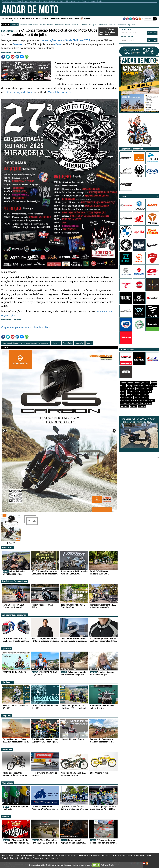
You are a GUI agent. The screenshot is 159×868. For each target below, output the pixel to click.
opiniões (43, 25)
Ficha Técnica (107, 859)
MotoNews (8, 551)
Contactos (97, 859)
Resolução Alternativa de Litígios (37, 862)
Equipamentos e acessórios (15, 618)
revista (68, 25)
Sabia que (7, 753)
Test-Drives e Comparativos (15, 585)
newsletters (59, 25)
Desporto (7, 719)
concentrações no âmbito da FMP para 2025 (65, 40)
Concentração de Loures (21, 93)
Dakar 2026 (21, 18)
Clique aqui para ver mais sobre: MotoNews (26, 329)
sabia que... (93, 25)
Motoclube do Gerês (60, 93)
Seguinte (79, 344)
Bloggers (124, 411)
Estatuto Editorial (119, 859)
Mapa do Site (55, 862)
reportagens (103, 25)
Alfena (57, 44)
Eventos (5, 18)
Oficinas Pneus (134, 399)
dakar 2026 (76, 25)
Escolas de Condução (130, 408)
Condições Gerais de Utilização (13, 862)
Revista (87, 18)
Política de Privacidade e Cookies (139, 859)
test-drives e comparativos (29, 25)
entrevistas (122, 25)
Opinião (29, 18)
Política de (107, 865)
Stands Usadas (134, 396)
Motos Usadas (127, 387)
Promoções (56, 18)
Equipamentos (45, 18)
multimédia (113, 25)
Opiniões (7, 652)
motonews (14, 25)
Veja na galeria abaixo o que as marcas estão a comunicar (26, 344)
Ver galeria (68, 344)
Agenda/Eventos (142, 387)
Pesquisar (152, 33)
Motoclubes (74, 18)
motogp (85, 25)
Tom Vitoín (37, 859)
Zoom (89, 344)
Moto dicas (8, 786)
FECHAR (96, 865)
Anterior (56, 344)
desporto (50, 25)
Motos (36, 18)
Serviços (65, 18)
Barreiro (17, 44)
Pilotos (133, 411)
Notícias (12, 18)
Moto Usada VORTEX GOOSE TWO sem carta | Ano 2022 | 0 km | (139, 437)
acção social (132, 25)
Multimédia (8, 686)
